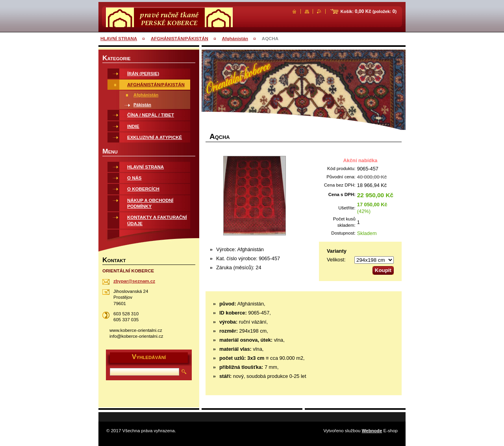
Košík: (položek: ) (369, 11)
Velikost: (336, 260)
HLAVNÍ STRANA (119, 39)
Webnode (372, 431)
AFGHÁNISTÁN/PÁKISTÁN (180, 39)
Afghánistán (235, 39)
